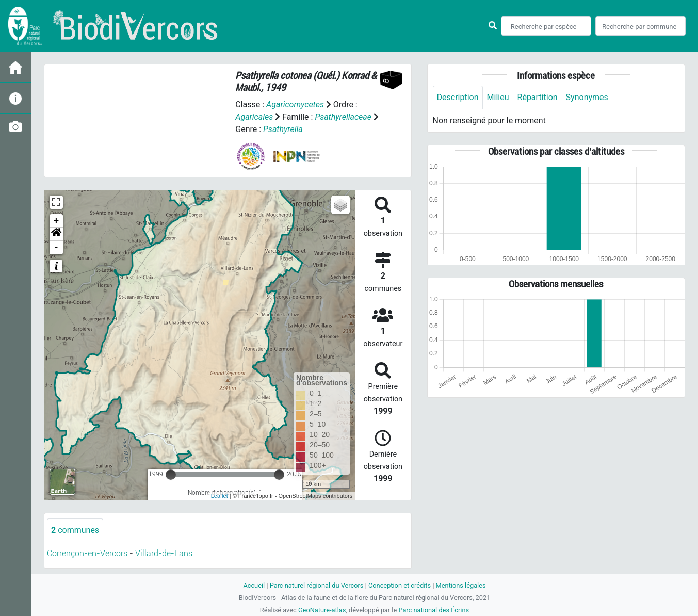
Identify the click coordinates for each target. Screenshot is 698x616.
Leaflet (220, 496)
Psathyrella (283, 129)
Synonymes (587, 97)
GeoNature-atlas (322, 610)
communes (75, 530)
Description (458, 97)
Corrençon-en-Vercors (87, 553)
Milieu (498, 97)
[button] (56, 234)
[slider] (171, 475)
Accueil (254, 585)
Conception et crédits (400, 585)
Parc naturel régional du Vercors (317, 585)
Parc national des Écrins (434, 610)
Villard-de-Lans (164, 553)
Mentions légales (461, 585)
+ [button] (56, 221)
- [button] (56, 248)
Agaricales (254, 117)
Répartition (538, 97)
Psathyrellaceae (343, 117)
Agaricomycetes (295, 104)
